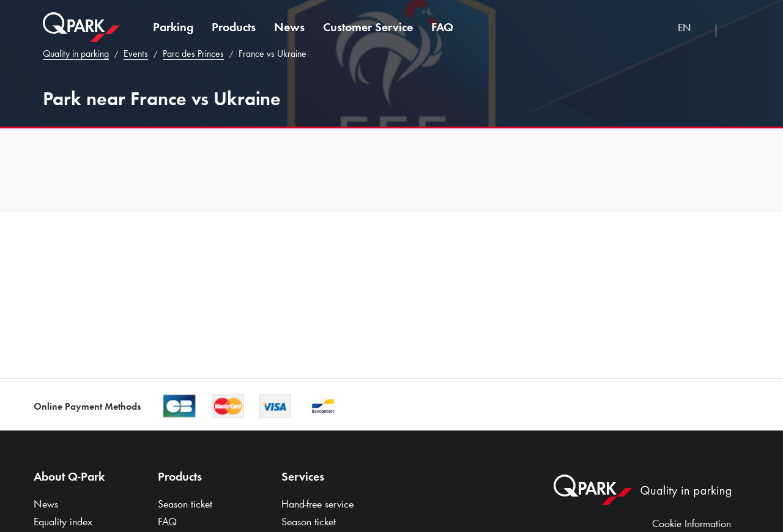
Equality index (63, 522)
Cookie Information (692, 523)
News (289, 27)
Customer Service (368, 27)
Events (136, 54)
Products (234, 27)
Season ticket (185, 504)
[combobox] (692, 29)
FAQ (442, 27)
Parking (173, 27)
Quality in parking (76, 54)
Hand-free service (317, 504)
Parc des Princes (193, 54)
